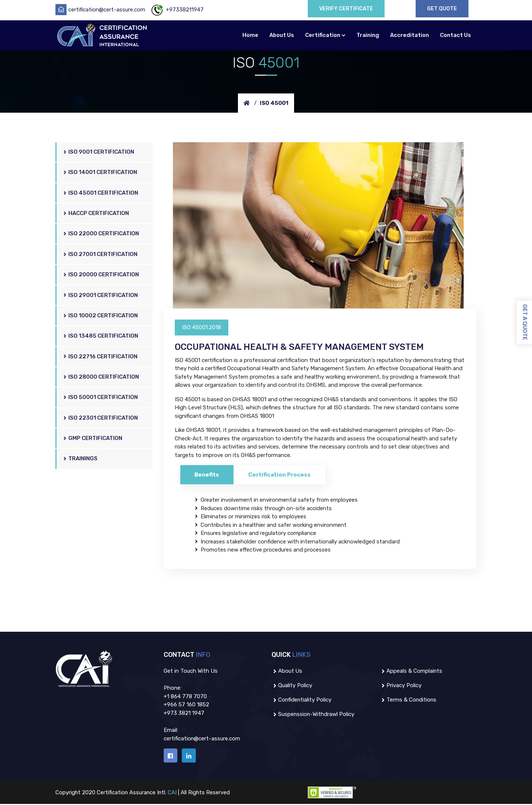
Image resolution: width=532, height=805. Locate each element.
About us (287, 671)
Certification (323, 35)
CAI (174, 794)
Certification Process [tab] (281, 475)
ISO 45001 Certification (101, 193)
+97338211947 (177, 10)
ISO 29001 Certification (101, 295)
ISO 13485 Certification (101, 336)
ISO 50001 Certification (101, 398)
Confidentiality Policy (302, 700)
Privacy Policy (401, 686)
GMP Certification (93, 439)
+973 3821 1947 (184, 713)
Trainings (81, 459)
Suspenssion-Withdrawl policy (313, 714)
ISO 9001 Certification (99, 152)
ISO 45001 (274, 103)
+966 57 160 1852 (186, 705)
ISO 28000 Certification (102, 377)
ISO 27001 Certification (101, 255)
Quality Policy (292, 686)
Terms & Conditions (408, 700)
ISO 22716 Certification (101, 357)
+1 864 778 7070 (185, 697)
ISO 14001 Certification (101, 173)
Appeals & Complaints (411, 671)
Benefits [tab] (207, 475)
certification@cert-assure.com (100, 10)
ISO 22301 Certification (101, 418)
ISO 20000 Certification (102, 275)
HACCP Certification (97, 214)
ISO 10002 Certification (101, 316)
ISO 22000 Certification (102, 234)
